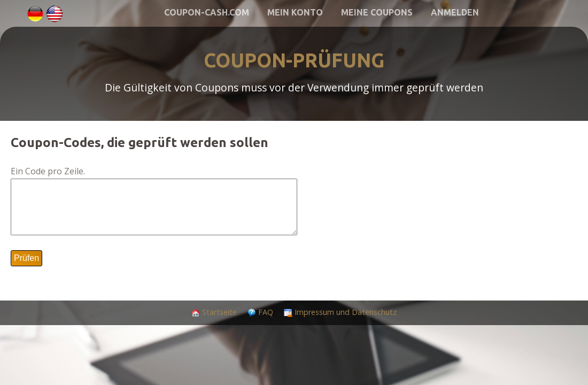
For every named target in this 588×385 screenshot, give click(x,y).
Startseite (219, 312)
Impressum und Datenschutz (346, 312)
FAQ (266, 312)
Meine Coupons (377, 12)
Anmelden (455, 12)
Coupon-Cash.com (207, 12)
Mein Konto (295, 12)
